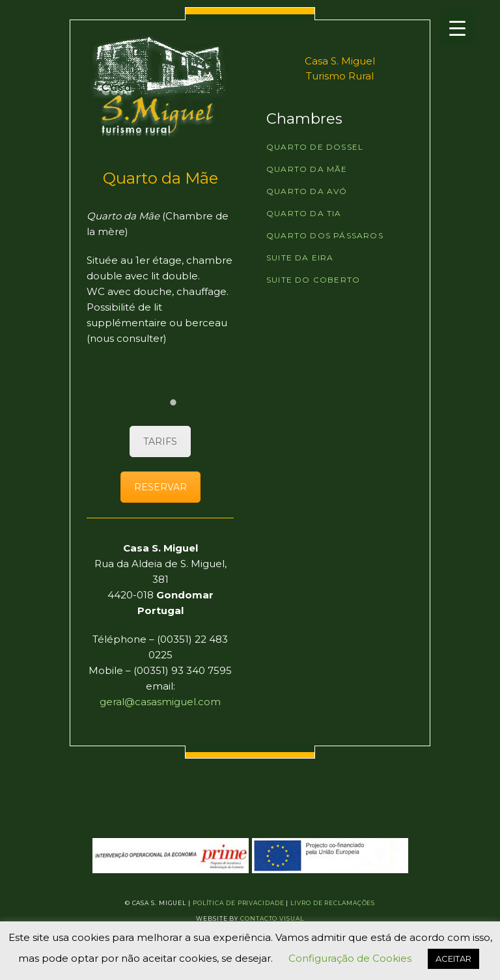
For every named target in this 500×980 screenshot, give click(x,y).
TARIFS (160, 441)
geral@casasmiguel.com (160, 702)
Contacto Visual (272, 918)
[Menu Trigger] (457, 28)
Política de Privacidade (239, 903)
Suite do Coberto (313, 280)
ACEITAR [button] (453, 959)
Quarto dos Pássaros (325, 235)
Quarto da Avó (307, 191)
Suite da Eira (300, 258)
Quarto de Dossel (315, 147)
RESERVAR (160, 487)
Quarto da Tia (304, 213)
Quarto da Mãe (307, 169)
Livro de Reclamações (333, 903)
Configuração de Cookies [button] (350, 958)
